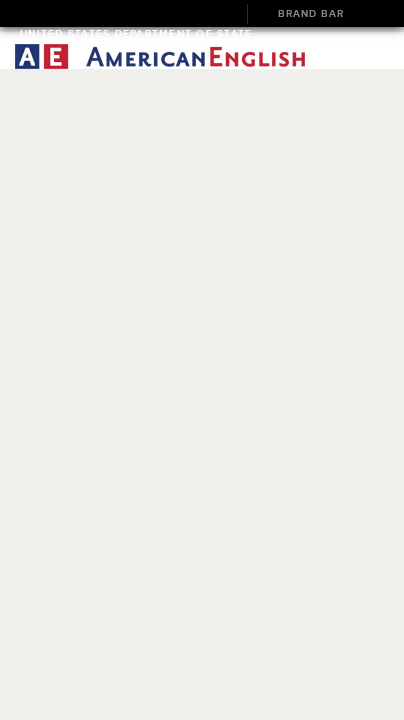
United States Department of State (136, 33)
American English (160, 56)
